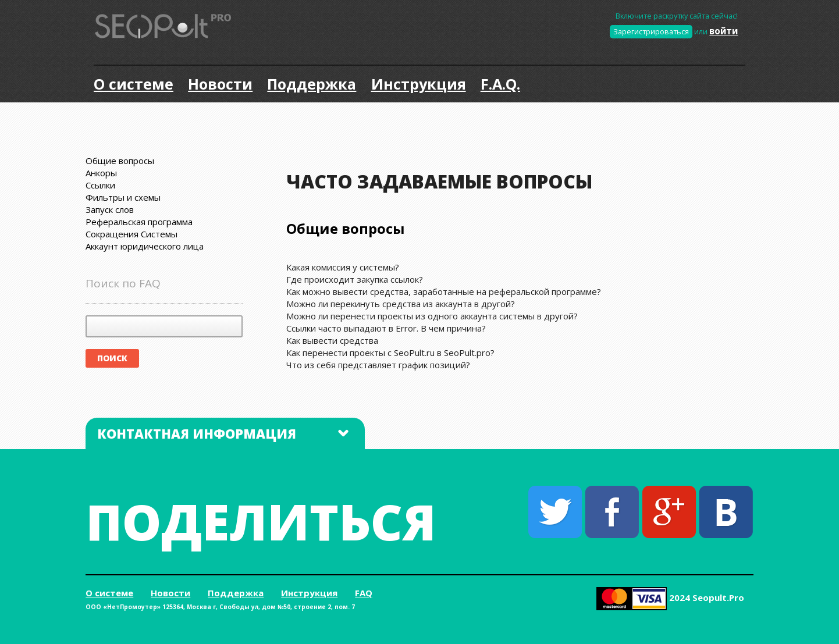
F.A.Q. (500, 84)
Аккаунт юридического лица (145, 246)
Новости (220, 84)
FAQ (364, 593)
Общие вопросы (120, 161)
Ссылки (100, 185)
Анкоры (101, 173)
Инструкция (419, 84)
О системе (134, 84)
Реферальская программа (139, 222)
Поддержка (312, 84)
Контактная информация (223, 433)
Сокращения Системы (131, 234)
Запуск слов (110, 209)
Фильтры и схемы (123, 197)
